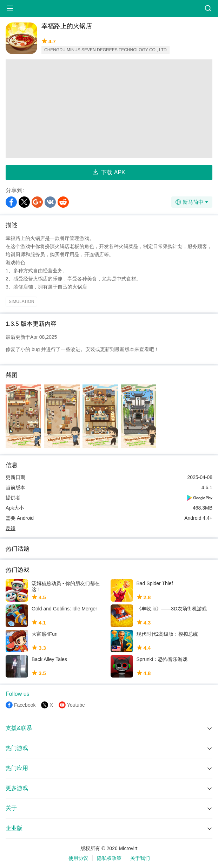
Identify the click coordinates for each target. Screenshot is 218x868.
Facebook (25, 705)
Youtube (76, 705)
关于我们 (140, 858)
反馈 (11, 528)
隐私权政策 (109, 858)
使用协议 (78, 858)
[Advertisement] (109, 109)
